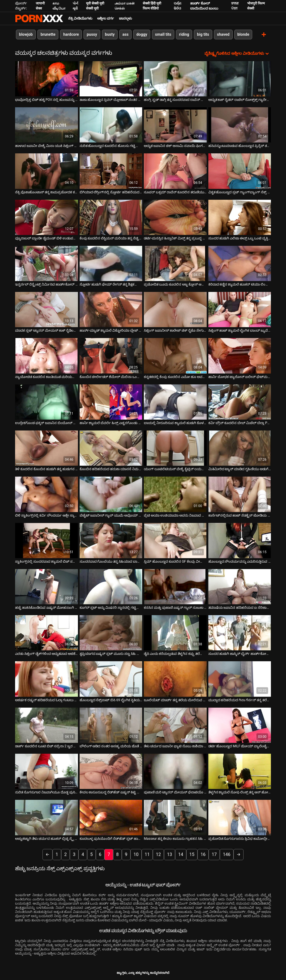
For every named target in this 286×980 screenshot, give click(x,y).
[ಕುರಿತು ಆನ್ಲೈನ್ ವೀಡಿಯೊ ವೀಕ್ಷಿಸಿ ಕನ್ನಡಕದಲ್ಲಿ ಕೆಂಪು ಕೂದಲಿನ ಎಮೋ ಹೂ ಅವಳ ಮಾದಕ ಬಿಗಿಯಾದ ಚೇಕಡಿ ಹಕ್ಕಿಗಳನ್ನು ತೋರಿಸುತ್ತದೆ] (175, 356)
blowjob (26, 34)
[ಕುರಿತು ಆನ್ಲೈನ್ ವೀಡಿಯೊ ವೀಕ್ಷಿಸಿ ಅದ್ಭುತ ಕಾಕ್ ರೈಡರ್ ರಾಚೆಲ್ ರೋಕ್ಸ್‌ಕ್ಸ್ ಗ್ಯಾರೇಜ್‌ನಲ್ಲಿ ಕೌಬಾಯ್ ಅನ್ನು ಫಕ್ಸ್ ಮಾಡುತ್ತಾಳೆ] (240, 79)
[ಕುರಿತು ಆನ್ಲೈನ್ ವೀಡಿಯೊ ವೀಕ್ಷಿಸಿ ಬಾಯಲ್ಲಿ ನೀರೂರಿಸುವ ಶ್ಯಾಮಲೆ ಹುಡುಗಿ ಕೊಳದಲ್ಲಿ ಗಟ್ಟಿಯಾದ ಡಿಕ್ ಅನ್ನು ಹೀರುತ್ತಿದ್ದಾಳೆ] (175, 402)
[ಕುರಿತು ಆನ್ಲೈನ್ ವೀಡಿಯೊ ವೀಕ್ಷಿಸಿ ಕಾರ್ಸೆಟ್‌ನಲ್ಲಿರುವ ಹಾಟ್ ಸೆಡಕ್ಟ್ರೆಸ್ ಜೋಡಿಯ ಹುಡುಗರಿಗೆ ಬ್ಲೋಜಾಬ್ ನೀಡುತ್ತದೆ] (240, 494)
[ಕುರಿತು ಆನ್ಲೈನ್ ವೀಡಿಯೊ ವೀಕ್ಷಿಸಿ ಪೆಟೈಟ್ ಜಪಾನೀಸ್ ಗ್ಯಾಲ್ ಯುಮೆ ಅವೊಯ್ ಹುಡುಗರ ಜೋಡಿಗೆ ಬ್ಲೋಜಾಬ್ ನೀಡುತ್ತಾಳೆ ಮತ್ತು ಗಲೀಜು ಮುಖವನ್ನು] (111, 494)
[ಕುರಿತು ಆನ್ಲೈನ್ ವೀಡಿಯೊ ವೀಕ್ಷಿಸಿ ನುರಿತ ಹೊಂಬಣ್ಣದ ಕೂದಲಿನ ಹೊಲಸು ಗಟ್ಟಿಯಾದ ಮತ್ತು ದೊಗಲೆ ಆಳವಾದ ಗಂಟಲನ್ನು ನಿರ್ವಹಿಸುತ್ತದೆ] (111, 125)
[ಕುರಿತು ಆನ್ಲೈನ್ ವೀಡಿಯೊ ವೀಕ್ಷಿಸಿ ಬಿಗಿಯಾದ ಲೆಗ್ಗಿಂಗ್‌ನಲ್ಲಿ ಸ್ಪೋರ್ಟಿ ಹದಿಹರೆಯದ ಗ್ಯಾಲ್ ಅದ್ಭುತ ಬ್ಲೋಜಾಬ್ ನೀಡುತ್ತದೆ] (111, 171)
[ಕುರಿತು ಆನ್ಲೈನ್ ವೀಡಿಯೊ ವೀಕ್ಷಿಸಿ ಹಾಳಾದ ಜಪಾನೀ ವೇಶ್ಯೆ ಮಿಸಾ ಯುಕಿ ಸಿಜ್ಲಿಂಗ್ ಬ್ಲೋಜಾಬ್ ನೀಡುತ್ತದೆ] (47, 125)
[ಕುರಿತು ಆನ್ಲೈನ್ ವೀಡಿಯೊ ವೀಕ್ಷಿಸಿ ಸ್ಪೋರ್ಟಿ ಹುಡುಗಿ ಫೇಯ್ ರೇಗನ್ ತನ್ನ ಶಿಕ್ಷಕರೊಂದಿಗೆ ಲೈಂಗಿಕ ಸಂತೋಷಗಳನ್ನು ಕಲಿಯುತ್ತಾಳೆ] (111, 263)
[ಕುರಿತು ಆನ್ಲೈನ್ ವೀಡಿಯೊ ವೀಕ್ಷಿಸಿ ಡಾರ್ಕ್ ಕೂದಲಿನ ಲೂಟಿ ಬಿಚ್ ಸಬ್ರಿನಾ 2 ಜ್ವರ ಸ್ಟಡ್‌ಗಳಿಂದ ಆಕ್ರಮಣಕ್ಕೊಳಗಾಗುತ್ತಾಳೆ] (47, 725)
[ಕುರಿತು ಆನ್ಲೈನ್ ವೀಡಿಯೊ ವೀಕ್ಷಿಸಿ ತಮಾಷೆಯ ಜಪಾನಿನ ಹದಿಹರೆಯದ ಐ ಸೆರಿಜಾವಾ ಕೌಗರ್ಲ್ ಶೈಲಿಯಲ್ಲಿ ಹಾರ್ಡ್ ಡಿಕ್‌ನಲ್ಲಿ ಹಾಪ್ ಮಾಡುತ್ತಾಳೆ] (240, 586)
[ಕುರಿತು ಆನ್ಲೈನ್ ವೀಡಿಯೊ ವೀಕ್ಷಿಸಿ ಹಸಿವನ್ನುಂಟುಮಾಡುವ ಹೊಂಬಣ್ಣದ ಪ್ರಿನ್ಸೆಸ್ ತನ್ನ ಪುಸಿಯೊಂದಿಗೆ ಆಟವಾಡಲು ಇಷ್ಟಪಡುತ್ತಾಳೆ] (240, 125)
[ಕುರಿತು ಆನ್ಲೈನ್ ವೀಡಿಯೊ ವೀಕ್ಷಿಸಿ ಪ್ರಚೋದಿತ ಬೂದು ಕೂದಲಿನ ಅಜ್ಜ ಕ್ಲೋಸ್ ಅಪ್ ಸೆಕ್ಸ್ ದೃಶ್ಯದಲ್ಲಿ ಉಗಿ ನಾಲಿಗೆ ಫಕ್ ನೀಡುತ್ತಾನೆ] (175, 263)
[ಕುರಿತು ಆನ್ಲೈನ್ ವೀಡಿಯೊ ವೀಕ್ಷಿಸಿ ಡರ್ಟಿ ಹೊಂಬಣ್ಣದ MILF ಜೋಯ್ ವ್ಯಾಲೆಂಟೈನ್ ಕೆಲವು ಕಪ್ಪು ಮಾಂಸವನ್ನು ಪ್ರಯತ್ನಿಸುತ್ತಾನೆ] (240, 725)
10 (136, 854)
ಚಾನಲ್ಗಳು (125, 18)
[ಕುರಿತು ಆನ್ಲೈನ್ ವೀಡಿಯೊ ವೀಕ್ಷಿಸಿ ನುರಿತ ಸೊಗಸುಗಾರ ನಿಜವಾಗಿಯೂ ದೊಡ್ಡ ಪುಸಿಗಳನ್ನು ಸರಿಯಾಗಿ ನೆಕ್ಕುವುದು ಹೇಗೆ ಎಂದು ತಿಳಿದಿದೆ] (47, 771)
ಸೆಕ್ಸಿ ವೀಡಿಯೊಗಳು (80, 18)
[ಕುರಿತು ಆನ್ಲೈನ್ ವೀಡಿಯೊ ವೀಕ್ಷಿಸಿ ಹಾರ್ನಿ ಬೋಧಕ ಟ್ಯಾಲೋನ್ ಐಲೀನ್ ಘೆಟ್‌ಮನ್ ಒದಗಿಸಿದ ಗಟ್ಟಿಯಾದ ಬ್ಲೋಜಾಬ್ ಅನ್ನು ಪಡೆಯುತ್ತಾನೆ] (240, 356)
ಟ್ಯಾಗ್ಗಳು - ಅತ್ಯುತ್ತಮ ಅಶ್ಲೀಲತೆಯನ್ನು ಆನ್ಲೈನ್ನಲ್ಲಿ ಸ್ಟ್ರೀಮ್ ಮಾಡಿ (39, 18)
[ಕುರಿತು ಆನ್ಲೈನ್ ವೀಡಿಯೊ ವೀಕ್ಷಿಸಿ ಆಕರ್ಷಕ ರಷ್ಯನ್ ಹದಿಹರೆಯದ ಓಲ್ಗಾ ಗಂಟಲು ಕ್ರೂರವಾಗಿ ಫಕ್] (47, 679)
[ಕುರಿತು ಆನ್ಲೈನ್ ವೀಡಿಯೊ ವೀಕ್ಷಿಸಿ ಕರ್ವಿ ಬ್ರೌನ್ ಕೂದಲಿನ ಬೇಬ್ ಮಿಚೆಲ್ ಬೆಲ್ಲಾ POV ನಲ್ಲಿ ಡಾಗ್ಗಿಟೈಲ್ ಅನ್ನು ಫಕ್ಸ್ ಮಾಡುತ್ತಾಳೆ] (240, 402)
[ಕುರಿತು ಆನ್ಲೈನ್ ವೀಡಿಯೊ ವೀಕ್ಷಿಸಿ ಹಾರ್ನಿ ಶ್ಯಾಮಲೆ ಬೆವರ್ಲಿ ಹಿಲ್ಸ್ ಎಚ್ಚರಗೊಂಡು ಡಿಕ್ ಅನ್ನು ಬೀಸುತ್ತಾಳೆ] (111, 402)
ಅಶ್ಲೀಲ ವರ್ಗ (106, 18)
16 (203, 854)
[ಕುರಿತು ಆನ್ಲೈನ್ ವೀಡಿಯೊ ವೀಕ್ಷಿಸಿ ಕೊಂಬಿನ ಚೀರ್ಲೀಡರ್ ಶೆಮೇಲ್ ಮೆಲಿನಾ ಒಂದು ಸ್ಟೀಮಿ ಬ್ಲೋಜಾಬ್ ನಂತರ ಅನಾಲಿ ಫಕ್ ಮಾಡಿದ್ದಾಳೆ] (111, 356)
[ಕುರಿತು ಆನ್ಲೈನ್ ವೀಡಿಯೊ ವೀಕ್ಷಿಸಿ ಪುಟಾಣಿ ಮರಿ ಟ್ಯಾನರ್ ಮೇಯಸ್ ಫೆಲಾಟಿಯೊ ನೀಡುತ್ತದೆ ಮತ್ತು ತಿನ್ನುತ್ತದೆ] (175, 771)
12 (158, 854)
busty (110, 34)
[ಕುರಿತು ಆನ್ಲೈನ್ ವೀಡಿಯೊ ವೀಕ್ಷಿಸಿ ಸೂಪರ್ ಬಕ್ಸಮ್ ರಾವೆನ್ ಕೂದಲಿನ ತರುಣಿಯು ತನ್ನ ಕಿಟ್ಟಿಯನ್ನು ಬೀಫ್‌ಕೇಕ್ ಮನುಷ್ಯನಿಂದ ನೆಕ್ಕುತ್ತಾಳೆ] (175, 171)
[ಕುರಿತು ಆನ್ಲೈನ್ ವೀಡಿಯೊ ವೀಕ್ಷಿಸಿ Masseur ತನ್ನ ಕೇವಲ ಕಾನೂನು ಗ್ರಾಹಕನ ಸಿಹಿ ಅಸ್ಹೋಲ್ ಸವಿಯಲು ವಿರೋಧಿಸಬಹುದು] (175, 817)
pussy (92, 34)
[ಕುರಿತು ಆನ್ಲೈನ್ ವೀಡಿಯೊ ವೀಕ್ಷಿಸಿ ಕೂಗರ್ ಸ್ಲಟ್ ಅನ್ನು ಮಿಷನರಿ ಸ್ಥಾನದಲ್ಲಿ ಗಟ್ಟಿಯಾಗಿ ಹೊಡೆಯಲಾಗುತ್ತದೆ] (111, 586)
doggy (142, 34)
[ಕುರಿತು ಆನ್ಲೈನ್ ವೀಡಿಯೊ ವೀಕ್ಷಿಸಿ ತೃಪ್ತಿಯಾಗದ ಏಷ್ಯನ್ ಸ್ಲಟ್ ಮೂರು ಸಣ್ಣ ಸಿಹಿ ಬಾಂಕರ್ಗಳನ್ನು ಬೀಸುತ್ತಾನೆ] (111, 632)
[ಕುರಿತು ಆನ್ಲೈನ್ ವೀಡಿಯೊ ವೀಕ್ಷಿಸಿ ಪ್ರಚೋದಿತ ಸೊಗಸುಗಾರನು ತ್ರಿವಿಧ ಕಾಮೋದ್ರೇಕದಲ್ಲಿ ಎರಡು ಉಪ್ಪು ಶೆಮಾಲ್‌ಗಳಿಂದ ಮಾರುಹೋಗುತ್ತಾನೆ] (240, 817)
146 (227, 854)
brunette (48, 34)
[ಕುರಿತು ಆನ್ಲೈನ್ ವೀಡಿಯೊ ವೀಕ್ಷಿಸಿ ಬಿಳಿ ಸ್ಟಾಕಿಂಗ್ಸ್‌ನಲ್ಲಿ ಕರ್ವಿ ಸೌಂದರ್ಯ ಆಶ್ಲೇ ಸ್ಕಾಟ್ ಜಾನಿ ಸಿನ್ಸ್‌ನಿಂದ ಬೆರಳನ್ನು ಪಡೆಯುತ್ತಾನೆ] (47, 494)
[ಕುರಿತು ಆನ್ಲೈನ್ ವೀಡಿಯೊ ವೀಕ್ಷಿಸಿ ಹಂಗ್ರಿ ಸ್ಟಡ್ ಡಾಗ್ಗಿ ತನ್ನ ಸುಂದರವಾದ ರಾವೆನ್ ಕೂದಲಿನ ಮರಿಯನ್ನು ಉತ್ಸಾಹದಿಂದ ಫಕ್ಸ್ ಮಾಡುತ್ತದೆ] (175, 79)
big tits (203, 34)
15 (192, 854)
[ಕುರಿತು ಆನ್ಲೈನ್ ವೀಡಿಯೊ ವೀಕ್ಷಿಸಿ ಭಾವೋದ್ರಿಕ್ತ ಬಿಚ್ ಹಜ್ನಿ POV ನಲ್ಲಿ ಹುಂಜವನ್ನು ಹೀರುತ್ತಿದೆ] (47, 79)
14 (181, 854)
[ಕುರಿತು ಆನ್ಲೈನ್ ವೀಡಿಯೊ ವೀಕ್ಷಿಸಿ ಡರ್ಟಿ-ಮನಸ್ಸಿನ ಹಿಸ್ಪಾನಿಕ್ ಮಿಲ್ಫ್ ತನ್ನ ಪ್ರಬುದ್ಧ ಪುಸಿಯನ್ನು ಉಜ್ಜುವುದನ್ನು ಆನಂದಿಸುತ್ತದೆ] (175, 217)
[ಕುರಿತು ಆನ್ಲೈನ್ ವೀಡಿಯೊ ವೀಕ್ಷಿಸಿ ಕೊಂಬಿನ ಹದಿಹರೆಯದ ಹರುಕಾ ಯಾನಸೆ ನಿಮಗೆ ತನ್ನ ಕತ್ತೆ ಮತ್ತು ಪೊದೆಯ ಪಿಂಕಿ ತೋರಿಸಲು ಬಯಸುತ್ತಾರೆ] (111, 448)
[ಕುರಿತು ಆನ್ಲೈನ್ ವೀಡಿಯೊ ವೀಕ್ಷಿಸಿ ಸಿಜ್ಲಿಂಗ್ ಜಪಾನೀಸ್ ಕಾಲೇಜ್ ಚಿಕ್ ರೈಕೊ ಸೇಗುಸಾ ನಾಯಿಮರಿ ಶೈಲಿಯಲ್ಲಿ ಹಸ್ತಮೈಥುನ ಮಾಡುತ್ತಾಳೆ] (175, 309)
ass (125, 34)
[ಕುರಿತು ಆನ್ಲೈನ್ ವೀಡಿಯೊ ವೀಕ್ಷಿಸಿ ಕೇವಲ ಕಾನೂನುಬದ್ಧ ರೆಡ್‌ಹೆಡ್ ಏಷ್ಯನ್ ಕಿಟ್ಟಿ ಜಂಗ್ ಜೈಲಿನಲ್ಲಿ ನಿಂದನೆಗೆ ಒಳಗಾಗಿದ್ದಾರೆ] (111, 771)
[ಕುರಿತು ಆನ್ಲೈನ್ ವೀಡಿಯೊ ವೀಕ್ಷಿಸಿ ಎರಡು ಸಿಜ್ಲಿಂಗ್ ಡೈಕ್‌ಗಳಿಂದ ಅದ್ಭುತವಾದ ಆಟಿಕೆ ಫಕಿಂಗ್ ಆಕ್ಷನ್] (47, 632)
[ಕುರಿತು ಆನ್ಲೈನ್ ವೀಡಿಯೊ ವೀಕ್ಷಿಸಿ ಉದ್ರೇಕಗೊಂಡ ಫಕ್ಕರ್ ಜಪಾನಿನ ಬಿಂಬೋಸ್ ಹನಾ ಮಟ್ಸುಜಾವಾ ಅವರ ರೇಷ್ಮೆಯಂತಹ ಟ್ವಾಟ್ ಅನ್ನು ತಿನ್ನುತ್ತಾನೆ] (47, 402)
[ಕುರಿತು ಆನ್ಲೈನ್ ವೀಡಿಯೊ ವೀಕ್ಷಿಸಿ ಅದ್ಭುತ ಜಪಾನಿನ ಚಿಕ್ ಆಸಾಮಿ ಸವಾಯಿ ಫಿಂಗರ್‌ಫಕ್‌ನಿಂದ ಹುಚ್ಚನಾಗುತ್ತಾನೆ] (175, 125)
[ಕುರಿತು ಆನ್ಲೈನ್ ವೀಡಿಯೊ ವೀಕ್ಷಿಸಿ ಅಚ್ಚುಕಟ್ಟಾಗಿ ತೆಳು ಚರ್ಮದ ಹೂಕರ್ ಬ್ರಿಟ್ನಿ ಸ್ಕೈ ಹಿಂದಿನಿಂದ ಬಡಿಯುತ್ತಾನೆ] (47, 817)
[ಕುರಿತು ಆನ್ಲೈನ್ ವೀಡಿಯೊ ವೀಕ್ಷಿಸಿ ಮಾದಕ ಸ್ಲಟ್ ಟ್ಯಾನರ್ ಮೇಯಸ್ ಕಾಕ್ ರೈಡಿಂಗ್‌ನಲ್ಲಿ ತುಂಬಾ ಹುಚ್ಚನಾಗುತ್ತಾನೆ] (47, 309)
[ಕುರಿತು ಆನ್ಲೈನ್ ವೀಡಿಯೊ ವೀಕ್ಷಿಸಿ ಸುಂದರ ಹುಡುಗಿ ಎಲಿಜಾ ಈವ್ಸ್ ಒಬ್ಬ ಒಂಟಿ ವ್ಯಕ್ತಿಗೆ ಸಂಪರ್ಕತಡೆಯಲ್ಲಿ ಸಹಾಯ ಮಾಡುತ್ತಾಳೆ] (240, 217)
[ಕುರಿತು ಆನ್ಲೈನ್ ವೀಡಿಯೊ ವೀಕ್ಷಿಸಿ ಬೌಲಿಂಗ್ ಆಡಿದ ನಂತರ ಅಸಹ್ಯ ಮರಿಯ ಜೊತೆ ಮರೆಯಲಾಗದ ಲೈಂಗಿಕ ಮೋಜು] (111, 725)
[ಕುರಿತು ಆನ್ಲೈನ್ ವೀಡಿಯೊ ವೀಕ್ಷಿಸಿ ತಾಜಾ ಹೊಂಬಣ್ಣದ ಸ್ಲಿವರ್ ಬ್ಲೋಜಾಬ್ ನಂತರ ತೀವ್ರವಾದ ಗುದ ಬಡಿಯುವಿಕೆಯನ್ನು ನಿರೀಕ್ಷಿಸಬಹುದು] (111, 79)
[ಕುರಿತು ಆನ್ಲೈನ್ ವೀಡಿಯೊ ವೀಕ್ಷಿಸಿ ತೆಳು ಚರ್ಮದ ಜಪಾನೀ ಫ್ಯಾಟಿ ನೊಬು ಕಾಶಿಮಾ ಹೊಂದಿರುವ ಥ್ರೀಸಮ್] (175, 725)
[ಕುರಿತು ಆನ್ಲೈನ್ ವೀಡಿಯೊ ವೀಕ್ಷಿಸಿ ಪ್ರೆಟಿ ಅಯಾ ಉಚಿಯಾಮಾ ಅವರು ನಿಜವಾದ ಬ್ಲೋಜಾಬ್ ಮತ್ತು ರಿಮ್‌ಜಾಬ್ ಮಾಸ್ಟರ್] (175, 494)
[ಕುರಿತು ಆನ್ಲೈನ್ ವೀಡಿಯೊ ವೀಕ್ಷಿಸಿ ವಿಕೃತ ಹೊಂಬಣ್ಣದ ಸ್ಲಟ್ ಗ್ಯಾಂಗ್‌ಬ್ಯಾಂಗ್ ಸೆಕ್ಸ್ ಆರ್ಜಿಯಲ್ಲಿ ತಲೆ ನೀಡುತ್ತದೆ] (240, 171)
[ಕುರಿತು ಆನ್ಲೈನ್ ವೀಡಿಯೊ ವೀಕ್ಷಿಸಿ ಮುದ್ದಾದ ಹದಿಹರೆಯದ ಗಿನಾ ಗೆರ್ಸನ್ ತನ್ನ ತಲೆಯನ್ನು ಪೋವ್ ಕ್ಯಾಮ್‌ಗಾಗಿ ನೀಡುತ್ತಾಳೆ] (240, 679)
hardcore (71, 34)
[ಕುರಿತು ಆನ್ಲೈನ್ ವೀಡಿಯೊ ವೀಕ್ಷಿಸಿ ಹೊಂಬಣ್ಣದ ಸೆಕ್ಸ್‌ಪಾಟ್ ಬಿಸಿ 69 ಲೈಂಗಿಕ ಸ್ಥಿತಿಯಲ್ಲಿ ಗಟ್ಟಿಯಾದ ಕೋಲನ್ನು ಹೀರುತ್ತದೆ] (111, 679)
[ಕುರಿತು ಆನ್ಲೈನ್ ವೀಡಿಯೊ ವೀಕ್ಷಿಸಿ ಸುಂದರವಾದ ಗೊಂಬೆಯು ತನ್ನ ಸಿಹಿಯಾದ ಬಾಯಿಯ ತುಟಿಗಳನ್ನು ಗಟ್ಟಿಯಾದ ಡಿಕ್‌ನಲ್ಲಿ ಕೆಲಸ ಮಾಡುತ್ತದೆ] (111, 540)
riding (184, 34)
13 (170, 854)
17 (214, 854)
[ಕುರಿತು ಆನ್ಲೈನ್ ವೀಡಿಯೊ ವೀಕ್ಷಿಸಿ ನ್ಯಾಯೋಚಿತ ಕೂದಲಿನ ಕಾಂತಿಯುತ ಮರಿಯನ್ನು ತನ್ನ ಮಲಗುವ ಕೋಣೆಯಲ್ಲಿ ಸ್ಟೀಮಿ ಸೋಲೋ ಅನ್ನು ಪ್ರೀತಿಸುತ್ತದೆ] (47, 356)
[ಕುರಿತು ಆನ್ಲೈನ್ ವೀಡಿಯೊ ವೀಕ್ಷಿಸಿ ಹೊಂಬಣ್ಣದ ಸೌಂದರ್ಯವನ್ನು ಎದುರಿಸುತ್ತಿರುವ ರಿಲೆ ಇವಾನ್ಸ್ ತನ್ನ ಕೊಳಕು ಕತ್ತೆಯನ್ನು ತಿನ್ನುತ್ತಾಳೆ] (240, 540)
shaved (223, 34)
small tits (163, 34)
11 (147, 854)
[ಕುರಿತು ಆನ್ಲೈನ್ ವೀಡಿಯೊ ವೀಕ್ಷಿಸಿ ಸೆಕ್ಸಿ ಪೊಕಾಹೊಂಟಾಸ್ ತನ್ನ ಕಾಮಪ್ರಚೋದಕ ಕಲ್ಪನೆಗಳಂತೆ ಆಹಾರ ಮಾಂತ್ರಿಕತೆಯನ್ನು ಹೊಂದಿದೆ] (47, 171)
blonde (243, 34)
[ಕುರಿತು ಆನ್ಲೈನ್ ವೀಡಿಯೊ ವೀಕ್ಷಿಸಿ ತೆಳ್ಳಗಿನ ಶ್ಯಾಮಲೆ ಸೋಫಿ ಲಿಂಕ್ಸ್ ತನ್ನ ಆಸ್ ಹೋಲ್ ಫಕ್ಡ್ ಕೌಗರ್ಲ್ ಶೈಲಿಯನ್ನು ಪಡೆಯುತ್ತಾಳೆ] (240, 771)
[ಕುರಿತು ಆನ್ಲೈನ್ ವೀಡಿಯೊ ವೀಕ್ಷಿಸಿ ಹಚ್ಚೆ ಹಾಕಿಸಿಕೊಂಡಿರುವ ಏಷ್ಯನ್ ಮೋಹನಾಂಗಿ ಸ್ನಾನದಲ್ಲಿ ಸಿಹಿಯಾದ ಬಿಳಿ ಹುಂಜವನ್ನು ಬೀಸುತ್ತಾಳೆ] (47, 586)
